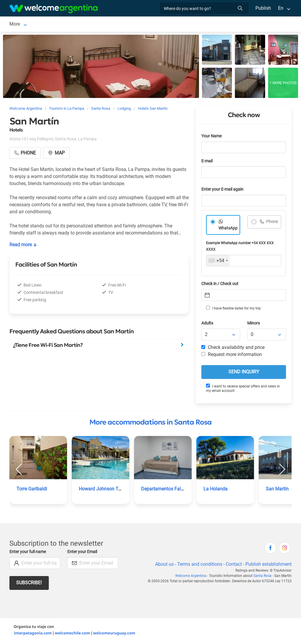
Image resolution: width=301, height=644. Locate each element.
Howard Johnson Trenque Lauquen (116, 490)
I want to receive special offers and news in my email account (243, 389)
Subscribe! (29, 584)
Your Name (212, 137)
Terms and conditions (199, 565)
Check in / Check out (221, 285)
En (281, 8)
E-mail (208, 162)
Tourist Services (123, 25)
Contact (233, 565)
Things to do (193, 25)
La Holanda (215, 490)
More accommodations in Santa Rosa (150, 423)
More (218, 25)
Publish (263, 8)
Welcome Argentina (192, 577)
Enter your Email (83, 553)
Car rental (90, 25)
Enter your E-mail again (223, 190)
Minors (254, 324)
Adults (208, 324)
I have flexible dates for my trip (233, 309)
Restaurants (160, 25)
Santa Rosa (21, 25)
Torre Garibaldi (32, 490)
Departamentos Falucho (166, 490)
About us (163, 565)
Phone (272, 223)
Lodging (52, 25)
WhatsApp (228, 229)
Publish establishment (268, 565)
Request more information (232, 356)
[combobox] (218, 262)
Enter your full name (29, 553)
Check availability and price (233, 348)
